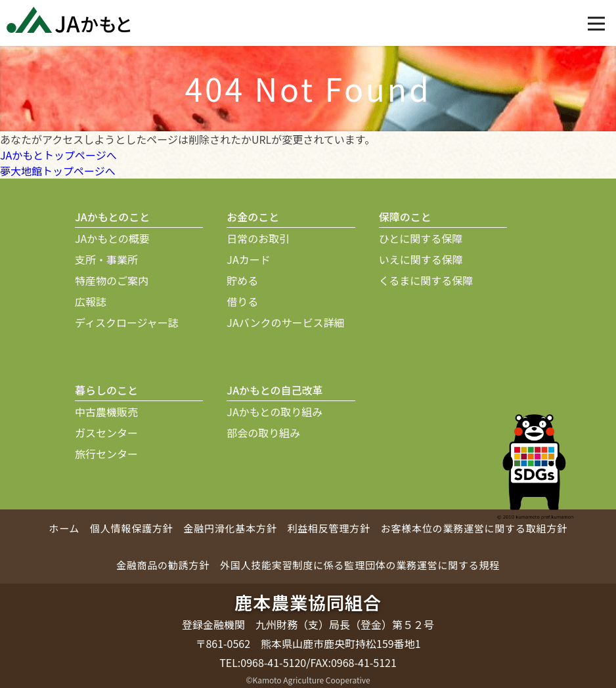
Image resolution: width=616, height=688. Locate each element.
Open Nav (602, 14)
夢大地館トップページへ (58, 171)
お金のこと (253, 217)
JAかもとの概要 (112, 238)
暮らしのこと (106, 390)
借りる (242, 301)
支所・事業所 (106, 259)
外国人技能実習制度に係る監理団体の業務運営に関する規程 (360, 565)
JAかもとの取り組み (275, 412)
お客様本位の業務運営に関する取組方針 (474, 528)
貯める (242, 280)
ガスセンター (106, 433)
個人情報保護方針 (131, 528)
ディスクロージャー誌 (127, 322)
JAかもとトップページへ (58, 155)
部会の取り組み (263, 433)
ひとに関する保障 (421, 238)
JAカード (248, 259)
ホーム (64, 528)
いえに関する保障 (421, 259)
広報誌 (91, 301)
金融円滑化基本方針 (230, 528)
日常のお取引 (258, 238)
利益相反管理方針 (328, 528)
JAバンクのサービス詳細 (285, 322)
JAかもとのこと (112, 217)
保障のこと (405, 217)
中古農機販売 (106, 412)
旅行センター (106, 454)
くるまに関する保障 (426, 280)
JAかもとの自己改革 (275, 390)
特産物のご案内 (112, 280)
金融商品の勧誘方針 (163, 565)
